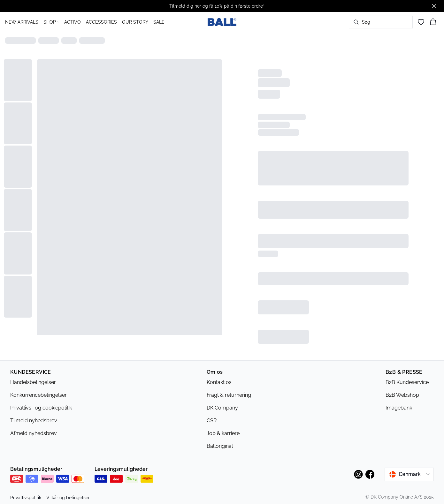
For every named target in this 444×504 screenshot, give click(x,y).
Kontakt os (219, 382)
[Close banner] (434, 6)
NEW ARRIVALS (22, 22)
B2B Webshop (402, 395)
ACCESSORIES (101, 22)
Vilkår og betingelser (68, 498)
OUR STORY (135, 22)
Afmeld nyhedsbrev (34, 433)
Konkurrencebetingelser (38, 395)
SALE (159, 22)
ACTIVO (73, 22)
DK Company (222, 408)
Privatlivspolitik (26, 498)
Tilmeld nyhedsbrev (34, 421)
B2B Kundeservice (407, 382)
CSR (212, 421)
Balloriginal (220, 446)
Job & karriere (223, 433)
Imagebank (399, 408)
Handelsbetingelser (33, 382)
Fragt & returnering (229, 395)
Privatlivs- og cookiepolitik (41, 408)
